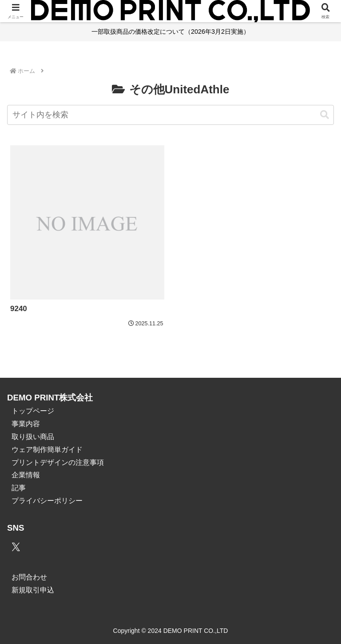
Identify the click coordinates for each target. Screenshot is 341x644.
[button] (325, 115)
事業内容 (26, 424)
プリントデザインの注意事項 (58, 462)
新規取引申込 (33, 590)
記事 (19, 488)
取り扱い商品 (33, 437)
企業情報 (26, 475)
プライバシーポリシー (47, 501)
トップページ (33, 411)
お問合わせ (29, 577)
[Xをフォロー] (14, 547)
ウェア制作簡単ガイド (47, 450)
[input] (170, 115)
